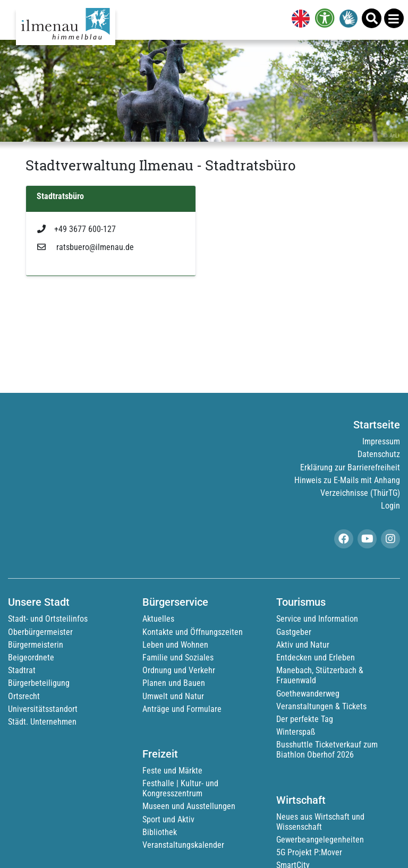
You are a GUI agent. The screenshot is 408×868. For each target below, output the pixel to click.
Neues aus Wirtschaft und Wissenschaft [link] (320, 822)
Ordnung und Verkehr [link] (179, 670)
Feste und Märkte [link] (172, 771)
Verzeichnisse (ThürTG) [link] (360, 493)
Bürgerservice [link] (175, 602)
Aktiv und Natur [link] (303, 645)
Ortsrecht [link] (24, 696)
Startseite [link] (377, 425)
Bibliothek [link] (160, 832)
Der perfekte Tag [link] (305, 719)
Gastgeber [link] (294, 632)
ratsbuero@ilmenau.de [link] (86, 247)
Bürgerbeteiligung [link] (39, 683)
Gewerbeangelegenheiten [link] (320, 840)
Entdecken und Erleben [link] (316, 658)
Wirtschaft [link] (301, 800)
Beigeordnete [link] (31, 658)
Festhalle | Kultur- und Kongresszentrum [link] (180, 788)
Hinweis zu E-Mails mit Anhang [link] (347, 480)
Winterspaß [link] (296, 732)
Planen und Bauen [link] (174, 683)
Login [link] (390, 506)
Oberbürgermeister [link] (40, 632)
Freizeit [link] (160, 754)
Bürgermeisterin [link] (36, 645)
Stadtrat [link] (22, 670)
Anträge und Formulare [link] (182, 709)
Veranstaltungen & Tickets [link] (321, 706)
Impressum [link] (381, 441)
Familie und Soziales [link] (178, 658)
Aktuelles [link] (158, 619)
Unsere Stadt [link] (39, 602)
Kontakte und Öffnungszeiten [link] (193, 632)
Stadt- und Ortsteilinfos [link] (48, 619)
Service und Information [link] (317, 619)
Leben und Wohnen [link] (175, 645)
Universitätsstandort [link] (43, 709)
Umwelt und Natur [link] (173, 696)
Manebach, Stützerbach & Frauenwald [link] (320, 675)
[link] (299, 20)
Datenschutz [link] (379, 454)
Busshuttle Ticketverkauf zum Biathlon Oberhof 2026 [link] (327, 750)
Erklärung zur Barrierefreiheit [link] (350, 467)
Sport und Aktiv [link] (168, 819)
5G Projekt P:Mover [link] (309, 852)
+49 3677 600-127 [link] (76, 229)
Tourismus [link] (301, 602)
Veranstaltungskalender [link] (183, 845)
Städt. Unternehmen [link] (42, 722)
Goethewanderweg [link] (308, 694)
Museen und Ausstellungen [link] (189, 806)
